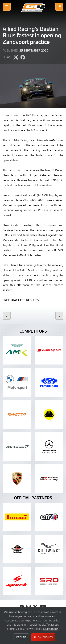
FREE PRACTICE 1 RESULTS (21, 300)
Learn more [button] (51, 629)
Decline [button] (21, 637)
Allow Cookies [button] (43, 637)
